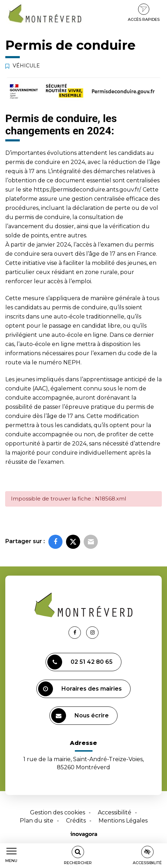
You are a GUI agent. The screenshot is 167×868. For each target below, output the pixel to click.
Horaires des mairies (80, 689)
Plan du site (37, 821)
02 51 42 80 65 (80, 662)
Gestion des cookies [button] (58, 812)
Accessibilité (115, 812)
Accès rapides (144, 13)
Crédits (76, 821)
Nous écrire (80, 716)
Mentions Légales (123, 821)
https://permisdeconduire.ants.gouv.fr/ (87, 190)
